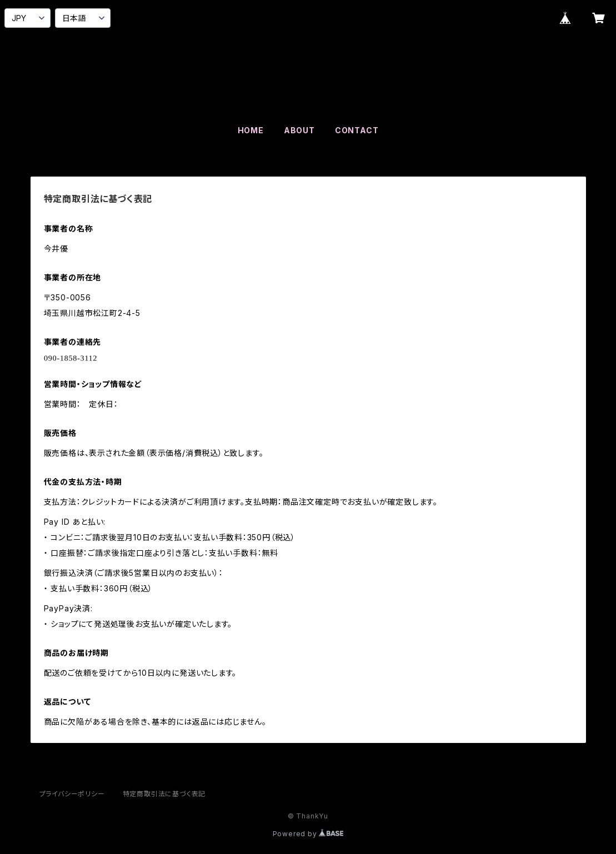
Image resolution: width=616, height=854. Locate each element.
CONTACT (357, 130)
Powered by (308, 834)
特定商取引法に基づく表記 (164, 794)
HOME (251, 130)
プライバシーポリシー (72, 794)
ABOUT (299, 130)
